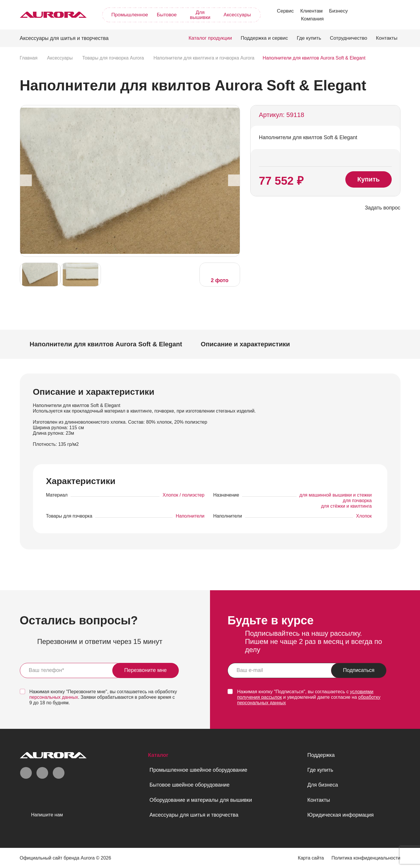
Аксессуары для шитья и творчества (194, 815)
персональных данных (54, 697)
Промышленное (130, 15)
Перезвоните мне (146, 670)
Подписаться (359, 670)
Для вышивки (200, 15)
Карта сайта (311, 858)
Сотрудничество (349, 38)
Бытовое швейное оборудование (189, 785)
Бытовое (167, 15)
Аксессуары (237, 15)
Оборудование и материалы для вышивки (201, 800)
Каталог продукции (210, 38)
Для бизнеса (323, 785)
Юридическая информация (341, 815)
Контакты (387, 38)
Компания (312, 19)
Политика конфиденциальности (366, 858)
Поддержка (321, 755)
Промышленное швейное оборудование (198, 770)
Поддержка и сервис (264, 38)
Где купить (309, 38)
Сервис (285, 11)
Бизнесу (338, 11)
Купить (369, 179)
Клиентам (311, 11)
